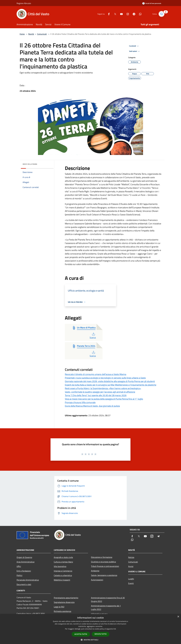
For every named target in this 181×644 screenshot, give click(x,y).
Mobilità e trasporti (62, 580)
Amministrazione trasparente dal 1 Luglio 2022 (106, 607)
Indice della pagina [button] (30, 164)
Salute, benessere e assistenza (104, 575)
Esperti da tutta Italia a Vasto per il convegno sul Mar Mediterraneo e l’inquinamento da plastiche (111, 385)
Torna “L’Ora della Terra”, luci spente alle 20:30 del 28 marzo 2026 (96, 395)
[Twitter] (114, 14)
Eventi (131, 583)
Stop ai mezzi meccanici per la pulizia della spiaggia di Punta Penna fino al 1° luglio (104, 399)
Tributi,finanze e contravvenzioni (105, 566)
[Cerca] (161, 14)
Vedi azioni (135, 51)
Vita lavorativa (60, 566)
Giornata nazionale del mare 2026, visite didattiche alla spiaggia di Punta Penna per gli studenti (110, 381)
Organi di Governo (24, 557)
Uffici (19, 566)
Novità (31, 34)
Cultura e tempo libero (63, 562)
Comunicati (42, 34)
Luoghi (131, 579)
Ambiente (95, 571)
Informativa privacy (99, 614)
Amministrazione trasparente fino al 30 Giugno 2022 (108, 599)
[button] (90, 640)
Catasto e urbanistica (63, 575)
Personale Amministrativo (28, 580)
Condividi (134, 46)
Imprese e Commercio (63, 571)
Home (22, 34)
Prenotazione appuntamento (66, 598)
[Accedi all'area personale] (152, 3)
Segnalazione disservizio (64, 602)
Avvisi (131, 566)
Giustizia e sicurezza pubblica (103, 562)
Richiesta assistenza (62, 611)
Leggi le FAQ (59, 607)
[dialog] (90, 629)
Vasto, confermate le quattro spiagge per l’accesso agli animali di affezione (100, 392)
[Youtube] (120, 14)
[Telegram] (133, 14)
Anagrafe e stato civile (63, 557)
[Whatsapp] (139, 14)
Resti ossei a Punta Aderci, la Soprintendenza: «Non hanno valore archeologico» (103, 388)
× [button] (178, 617)
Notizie (131, 557)
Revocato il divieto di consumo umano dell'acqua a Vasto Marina (96, 374)
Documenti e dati (24, 584)
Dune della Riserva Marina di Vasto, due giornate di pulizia (92, 406)
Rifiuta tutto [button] (101, 634)
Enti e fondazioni (24, 571)
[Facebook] (108, 14)
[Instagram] (126, 14)
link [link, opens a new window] (115, 629)
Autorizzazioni (97, 580)
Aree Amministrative (26, 562)
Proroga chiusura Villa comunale (80, 402)
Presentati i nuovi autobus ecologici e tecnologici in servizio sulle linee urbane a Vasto (105, 378)
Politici (19, 575)
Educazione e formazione (102, 557)
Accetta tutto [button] (81, 634)
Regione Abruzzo (24, 3)
